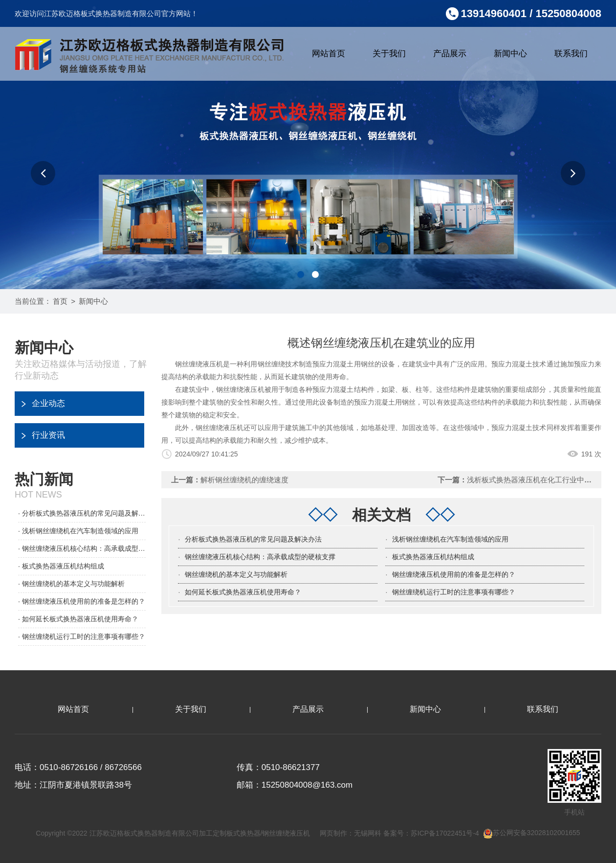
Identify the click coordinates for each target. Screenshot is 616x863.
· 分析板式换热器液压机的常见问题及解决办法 (82, 513)
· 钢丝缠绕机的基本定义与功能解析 (71, 584)
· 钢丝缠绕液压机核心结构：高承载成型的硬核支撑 (82, 548)
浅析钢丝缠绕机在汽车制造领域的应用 (450, 539)
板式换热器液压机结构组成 (433, 557)
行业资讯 (48, 435)
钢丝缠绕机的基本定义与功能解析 (236, 574)
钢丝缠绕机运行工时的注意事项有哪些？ (454, 592)
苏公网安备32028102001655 (532, 833)
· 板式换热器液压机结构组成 (61, 566)
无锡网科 (368, 833)
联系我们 (571, 54)
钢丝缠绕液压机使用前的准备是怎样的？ (454, 574)
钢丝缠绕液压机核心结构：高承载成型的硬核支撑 (260, 557)
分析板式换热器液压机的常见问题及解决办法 (253, 539)
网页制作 (333, 833)
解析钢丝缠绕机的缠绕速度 (244, 480)
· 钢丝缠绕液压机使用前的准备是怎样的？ (82, 601)
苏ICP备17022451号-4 (445, 833)
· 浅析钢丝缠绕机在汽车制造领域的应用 (78, 531)
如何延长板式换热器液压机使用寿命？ (243, 592)
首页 (60, 301)
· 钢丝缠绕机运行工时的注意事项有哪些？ (82, 636)
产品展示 (450, 54)
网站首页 (329, 54)
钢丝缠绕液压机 (240, 389)
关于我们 (389, 54)
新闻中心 (510, 54)
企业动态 (48, 403)
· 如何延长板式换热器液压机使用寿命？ (78, 619)
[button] (43, 173)
